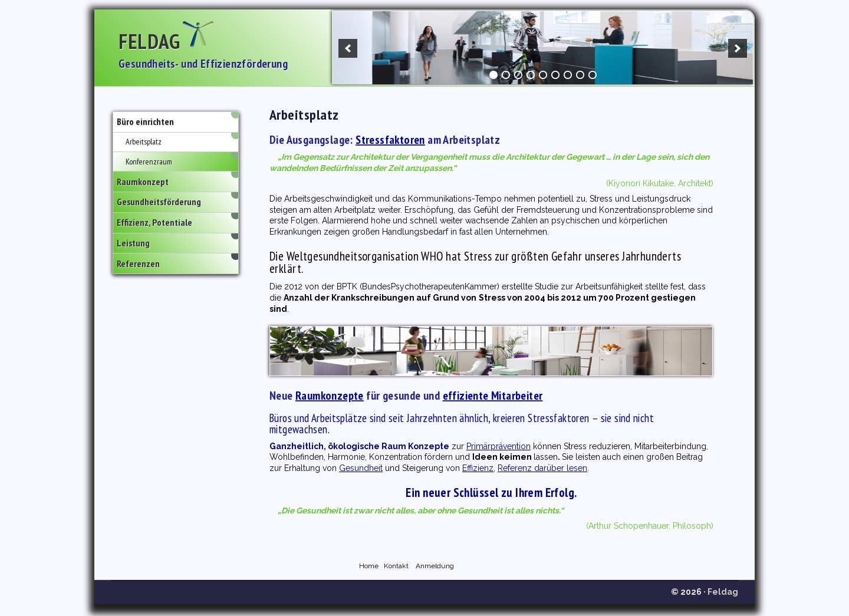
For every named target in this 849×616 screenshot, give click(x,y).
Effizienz (478, 468)
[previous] (348, 48)
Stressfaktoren (390, 140)
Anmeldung (435, 566)
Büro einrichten (145, 122)
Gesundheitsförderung (159, 202)
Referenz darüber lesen (542, 468)
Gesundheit (361, 468)
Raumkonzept (143, 182)
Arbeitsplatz (144, 141)
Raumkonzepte (330, 396)
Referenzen (138, 263)
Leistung (133, 243)
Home (369, 566)
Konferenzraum (149, 162)
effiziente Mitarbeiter (493, 396)
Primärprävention (498, 446)
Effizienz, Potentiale (154, 223)
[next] (738, 48)
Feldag (149, 41)
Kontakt (396, 566)
